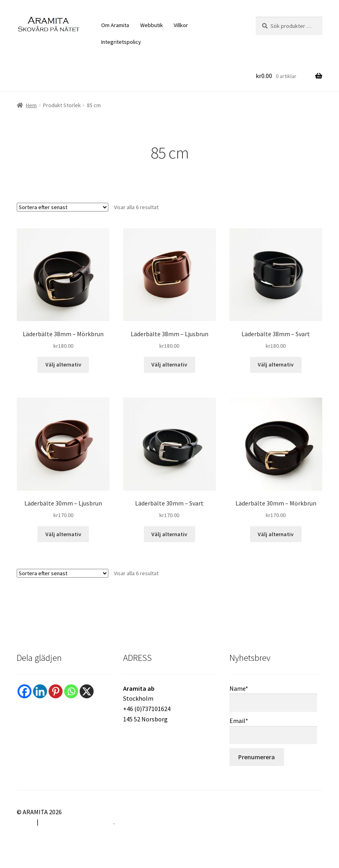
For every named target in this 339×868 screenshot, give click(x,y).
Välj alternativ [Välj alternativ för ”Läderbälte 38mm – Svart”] (276, 364)
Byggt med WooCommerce (77, 822)
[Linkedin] (40, 691)
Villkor (181, 25)
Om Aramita (115, 25)
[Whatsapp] (71, 691)
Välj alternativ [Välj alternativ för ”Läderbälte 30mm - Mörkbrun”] (276, 534)
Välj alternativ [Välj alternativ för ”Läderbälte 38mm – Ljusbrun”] (169, 364)
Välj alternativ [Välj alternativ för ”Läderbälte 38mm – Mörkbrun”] (63, 364)
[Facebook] (24, 691)
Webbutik (152, 25)
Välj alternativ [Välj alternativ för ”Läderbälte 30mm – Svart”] (169, 534)
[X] (87, 691)
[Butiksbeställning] (63, 207)
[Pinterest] (56, 691)
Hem (31, 105)
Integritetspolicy (121, 42)
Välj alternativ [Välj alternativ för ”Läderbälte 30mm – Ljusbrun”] (63, 534)
